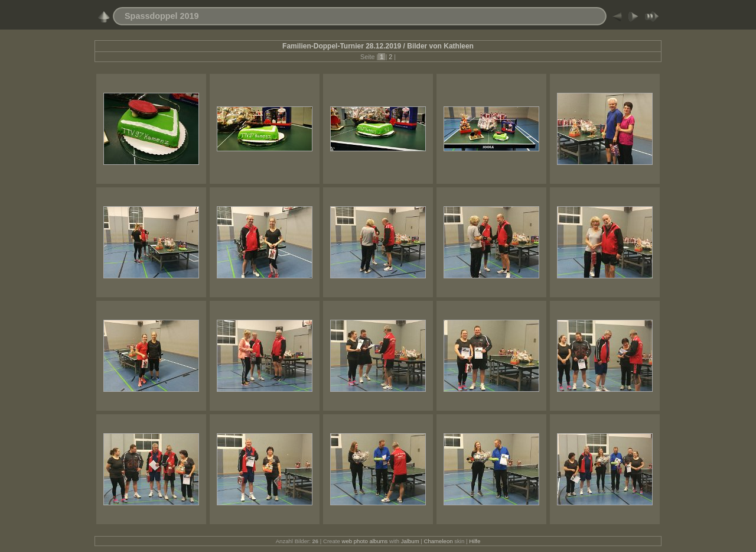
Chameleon (439, 541)
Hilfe (475, 541)
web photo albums (364, 541)
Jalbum (410, 541)
